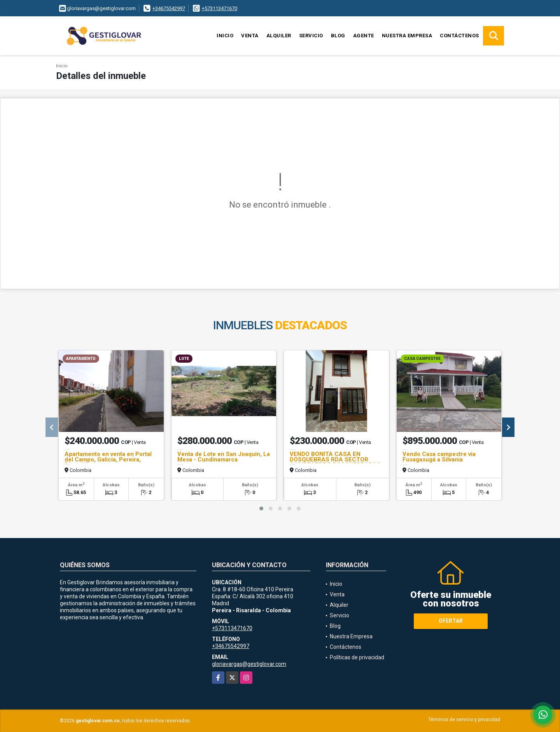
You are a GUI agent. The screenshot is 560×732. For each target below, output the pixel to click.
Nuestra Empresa (407, 36)
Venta (250, 36)
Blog (338, 36)
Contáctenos (459, 36)
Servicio (311, 36)
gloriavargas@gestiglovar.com (249, 664)
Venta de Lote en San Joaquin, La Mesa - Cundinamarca (224, 457)
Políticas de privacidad (357, 657)
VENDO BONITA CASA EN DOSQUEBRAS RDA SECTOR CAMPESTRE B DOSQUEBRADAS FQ (335, 462)
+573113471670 (220, 8)
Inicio (225, 36)
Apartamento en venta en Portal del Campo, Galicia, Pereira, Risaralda (108, 459)
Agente (364, 36)
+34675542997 (169, 8)
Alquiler (279, 36)
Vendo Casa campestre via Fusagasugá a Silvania (439, 457)
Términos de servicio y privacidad (464, 720)
